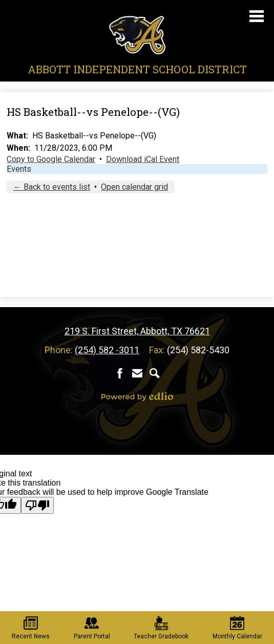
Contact (137, 373)
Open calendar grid (134, 187)
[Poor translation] (37, 505)
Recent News (31, 628)
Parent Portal (92, 628)
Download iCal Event (143, 159)
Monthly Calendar (237, 628)
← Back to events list (52, 187)
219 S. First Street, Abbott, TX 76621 (137, 331)
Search (155, 373)
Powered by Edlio (137, 396)
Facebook (120, 373)
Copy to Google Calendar (51, 159)
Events (19, 169)
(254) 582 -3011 (107, 350)
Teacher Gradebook (161, 628)
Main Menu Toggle (257, 16)
